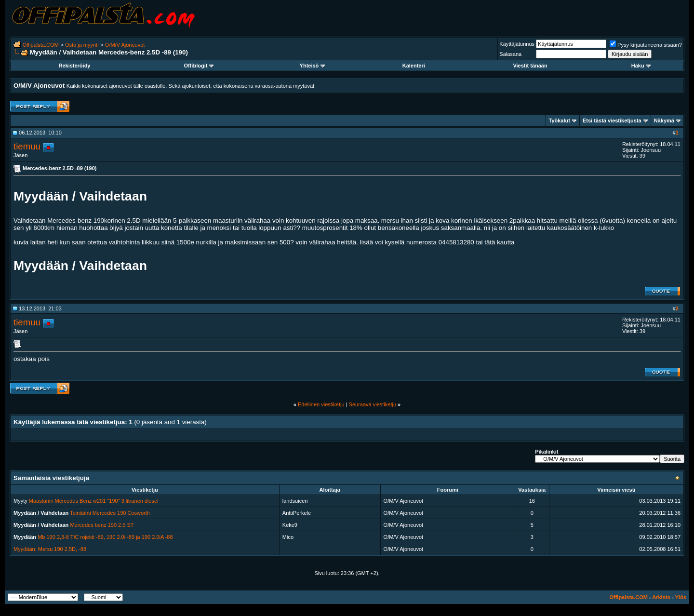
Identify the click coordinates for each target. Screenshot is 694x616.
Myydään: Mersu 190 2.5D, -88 (50, 549)
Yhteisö (313, 66)
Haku (641, 66)
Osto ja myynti (82, 45)
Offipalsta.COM (41, 45)
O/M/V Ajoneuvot (125, 45)
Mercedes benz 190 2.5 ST (102, 525)
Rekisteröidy (74, 66)
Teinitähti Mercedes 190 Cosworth (110, 513)
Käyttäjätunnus (517, 44)
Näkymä (664, 121)
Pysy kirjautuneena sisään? (646, 45)
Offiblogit (199, 66)
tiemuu (27, 146)
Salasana (510, 54)
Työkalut (560, 121)
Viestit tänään (530, 66)
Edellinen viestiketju (321, 404)
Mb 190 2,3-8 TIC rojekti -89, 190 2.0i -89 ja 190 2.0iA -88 (105, 537)
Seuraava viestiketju (373, 404)
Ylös (681, 597)
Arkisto (661, 597)
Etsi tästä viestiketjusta (612, 121)
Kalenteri (414, 66)
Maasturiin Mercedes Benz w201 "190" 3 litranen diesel (94, 501)
